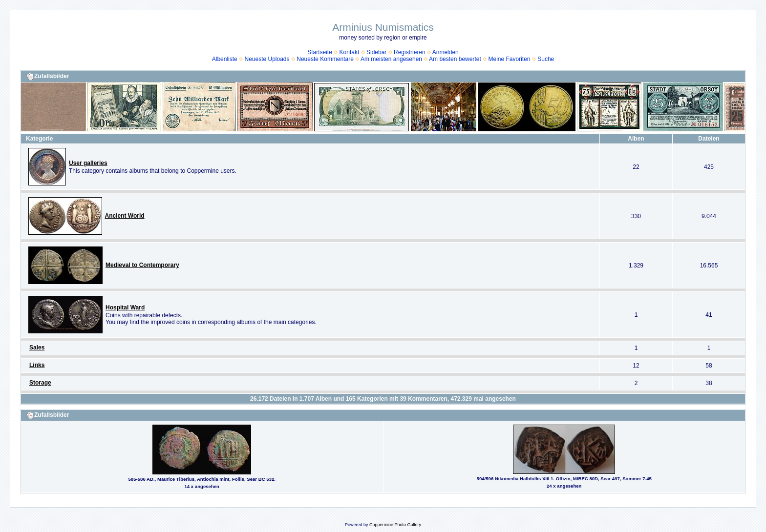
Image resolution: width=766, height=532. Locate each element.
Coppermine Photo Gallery (395, 525)
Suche (546, 59)
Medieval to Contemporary (142, 265)
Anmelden (446, 52)
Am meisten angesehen (391, 59)
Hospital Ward (125, 307)
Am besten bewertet (455, 59)
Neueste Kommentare (325, 59)
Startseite (320, 52)
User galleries (88, 163)
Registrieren (410, 52)
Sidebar (376, 52)
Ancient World (125, 216)
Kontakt (350, 52)
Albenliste (225, 59)
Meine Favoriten (509, 59)
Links (37, 365)
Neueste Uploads (267, 59)
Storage (40, 383)
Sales (37, 348)
